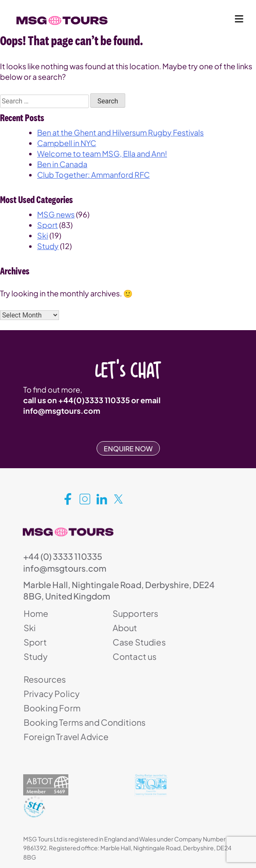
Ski (43, 235)
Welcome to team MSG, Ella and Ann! (102, 153)
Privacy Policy (52, 693)
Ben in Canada (62, 164)
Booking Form (52, 708)
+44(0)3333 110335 (94, 400)
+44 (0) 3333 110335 (63, 556)
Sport (47, 225)
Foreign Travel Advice (66, 736)
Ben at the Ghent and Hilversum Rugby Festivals (120, 132)
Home (36, 613)
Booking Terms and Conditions (85, 722)
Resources (45, 679)
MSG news (56, 214)
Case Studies (139, 642)
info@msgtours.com (62, 411)
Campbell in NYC (67, 143)
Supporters (136, 613)
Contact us (135, 656)
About (125, 628)
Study (48, 246)
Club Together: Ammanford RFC (93, 175)
